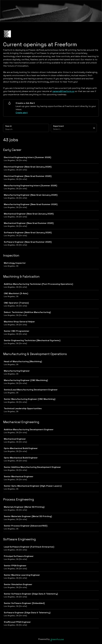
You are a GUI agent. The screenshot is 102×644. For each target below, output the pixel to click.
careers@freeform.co (63, 91)
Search (8, 126)
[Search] (26, 130)
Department (59, 126)
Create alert (22, 113)
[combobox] (53, 129)
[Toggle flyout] (94, 128)
